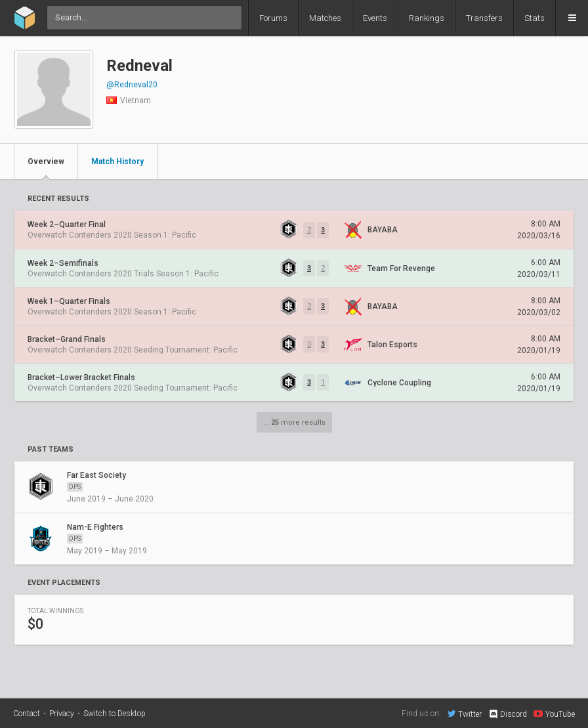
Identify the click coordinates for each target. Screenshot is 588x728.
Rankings (427, 18)
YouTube (554, 714)
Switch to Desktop (115, 714)
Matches (325, 18)
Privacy (62, 714)
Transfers (484, 18)
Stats (535, 18)
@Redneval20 (132, 85)
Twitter (465, 714)
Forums (273, 18)
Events (375, 18)
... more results (294, 422)
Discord (508, 714)
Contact (27, 714)
